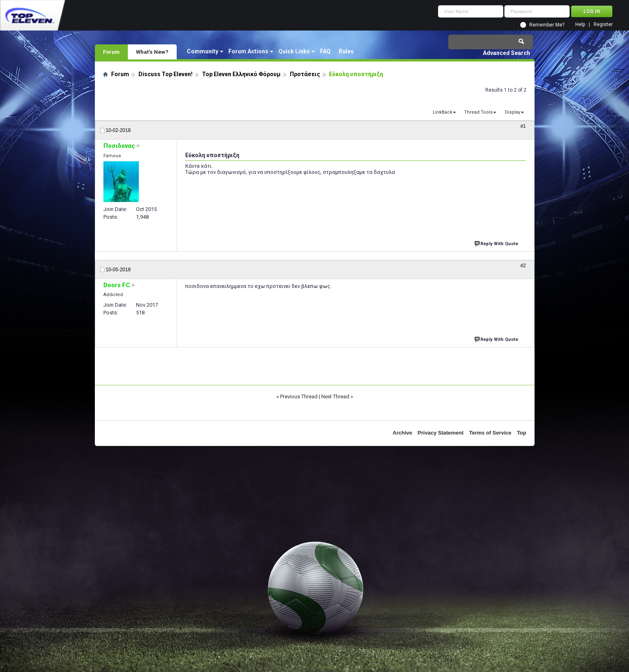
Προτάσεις (305, 74)
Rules (346, 51)
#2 (523, 266)
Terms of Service (490, 433)
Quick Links (294, 51)
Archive (403, 433)
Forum (111, 52)
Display (513, 112)
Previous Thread (299, 396)
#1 (523, 126)
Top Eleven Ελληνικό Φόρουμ (241, 74)
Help (580, 25)
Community (203, 51)
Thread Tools (478, 112)
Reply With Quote (497, 243)
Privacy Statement (441, 433)
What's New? (152, 52)
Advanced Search (506, 53)
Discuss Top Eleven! (165, 74)
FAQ (325, 51)
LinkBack (443, 112)
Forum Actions (248, 51)
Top (522, 433)
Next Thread (335, 396)
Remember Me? (547, 25)
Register (603, 25)
